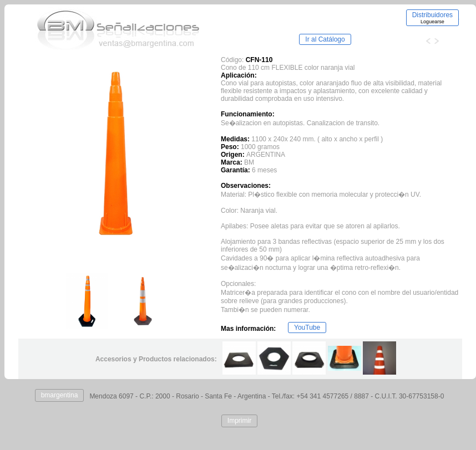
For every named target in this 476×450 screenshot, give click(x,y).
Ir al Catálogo (325, 39)
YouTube (307, 328)
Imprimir (239, 421)
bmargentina (60, 395)
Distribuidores (432, 18)
